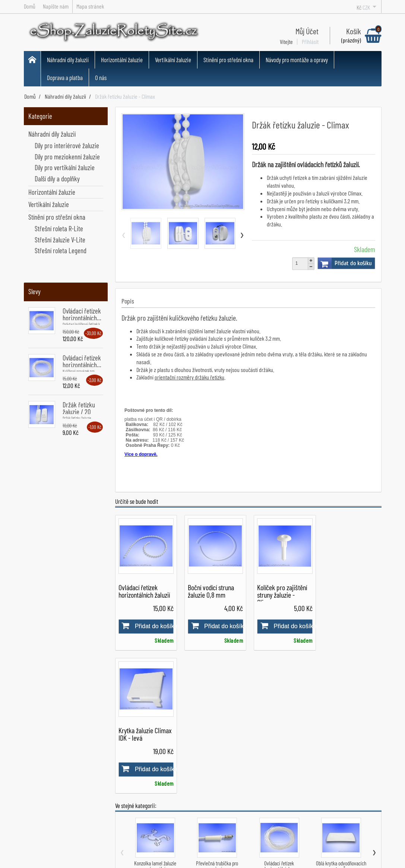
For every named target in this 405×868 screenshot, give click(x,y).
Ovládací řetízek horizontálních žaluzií (144, 590)
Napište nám (124, 821)
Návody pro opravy (262, 803)
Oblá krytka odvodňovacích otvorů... (341, 722)
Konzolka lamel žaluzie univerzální (155, 722)
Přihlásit (310, 42)
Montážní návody (259, 793)
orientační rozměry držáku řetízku (189, 377)
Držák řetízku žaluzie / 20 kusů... (79, 412)
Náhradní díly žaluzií (68, 60)
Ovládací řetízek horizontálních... (82, 314)
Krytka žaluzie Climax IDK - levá (350, 590)
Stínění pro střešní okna (228, 60)
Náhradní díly (190, 783)
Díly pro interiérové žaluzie (67, 145)
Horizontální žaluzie (122, 60)
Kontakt (118, 831)
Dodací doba (123, 812)
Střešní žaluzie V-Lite (60, 240)
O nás (101, 77)
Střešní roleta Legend (61, 250)
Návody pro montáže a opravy (297, 60)
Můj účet (250, 783)
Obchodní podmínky (132, 792)
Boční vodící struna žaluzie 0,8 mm (210, 590)
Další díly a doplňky (57, 179)
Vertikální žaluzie (173, 60)
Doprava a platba (65, 77)
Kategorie (40, 116)
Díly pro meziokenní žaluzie (67, 157)
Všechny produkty (195, 813)
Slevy (34, 291)
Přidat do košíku (345, 263)
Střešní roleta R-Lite (59, 228)
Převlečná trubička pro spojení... (217, 722)
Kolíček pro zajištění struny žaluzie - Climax (280, 594)
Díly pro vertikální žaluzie (65, 167)
